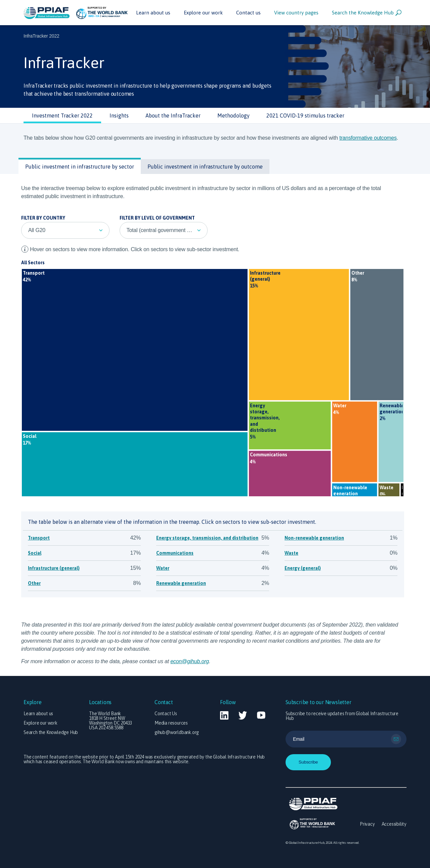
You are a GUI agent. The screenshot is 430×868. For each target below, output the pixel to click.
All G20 (37, 230)
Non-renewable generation (314, 538)
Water (163, 568)
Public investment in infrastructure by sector (80, 167)
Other (34, 583)
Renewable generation (181, 583)
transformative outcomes (368, 138)
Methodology (233, 116)
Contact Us (166, 714)
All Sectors (33, 263)
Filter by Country (43, 218)
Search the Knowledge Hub (367, 13)
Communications (175, 553)
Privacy (367, 824)
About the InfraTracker (173, 116)
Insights (119, 116)
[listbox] (65, 230)
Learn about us (153, 13)
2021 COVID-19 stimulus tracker (305, 116)
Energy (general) (303, 568)
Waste (291, 553)
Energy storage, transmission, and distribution (207, 538)
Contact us (248, 13)
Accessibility (394, 824)
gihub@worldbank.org (177, 732)
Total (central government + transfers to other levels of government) (167, 230)
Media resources (171, 723)
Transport (39, 538)
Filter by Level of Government (157, 218)
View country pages (296, 13)
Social (35, 553)
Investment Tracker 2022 (62, 116)
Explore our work (203, 13)
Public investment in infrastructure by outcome (205, 167)
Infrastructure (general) (54, 568)
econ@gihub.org (190, 661)
